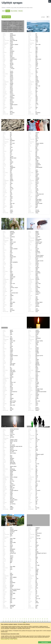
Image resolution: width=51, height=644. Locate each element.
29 (22, 621)
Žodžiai (8, 11)
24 (10, 621)
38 (43, 621)
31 (26, 621)
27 (17, 621)
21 (3, 621)
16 (38, 619)
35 (36, 621)
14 (33, 619)
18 (42, 619)
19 (45, 619)
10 (24, 619)
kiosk (7, 573)
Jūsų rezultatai (14, 11)
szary (32, 573)
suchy (7, 178)
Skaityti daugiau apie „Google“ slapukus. (9, 639)
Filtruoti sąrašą (6, 17)
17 (40, 619)
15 (35, 619)
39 (45, 621)
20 (47, 619)
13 (31, 619)
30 (24, 621)
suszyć (33, 277)
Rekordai (21, 11)
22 (6, 621)
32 (29, 621)
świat (7, 376)
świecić (7, 474)
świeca (33, 376)
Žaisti (4, 11)
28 (20, 621)
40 (47, 621)
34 (33, 621)
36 (38, 621)
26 (15, 621)
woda (32, 79)
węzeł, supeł (8, 277)
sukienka (33, 178)
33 (31, 621)
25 (13, 621)
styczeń (7, 79)
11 (26, 619)
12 (29, 619)
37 (40, 621)
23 (8, 621)
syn (32, 474)
